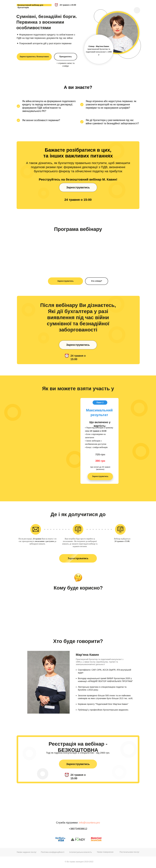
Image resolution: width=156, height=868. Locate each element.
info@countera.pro (90, 823)
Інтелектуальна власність (81, 852)
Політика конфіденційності (53, 852)
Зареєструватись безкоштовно (34, 57)
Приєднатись (66, 57)
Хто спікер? (97, 281)
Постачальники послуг (129, 852)
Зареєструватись (66, 281)
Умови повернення (105, 852)
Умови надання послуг (27, 852)
